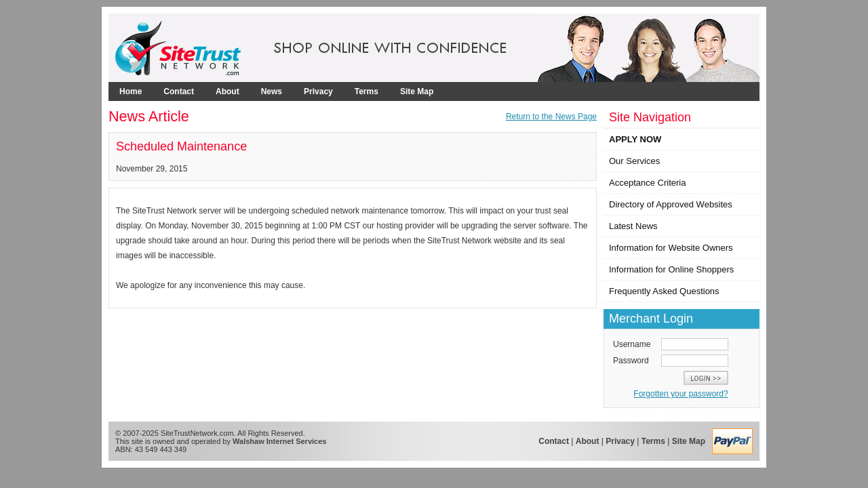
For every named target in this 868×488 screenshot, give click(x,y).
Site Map (417, 91)
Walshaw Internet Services (279, 441)
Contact (179, 91)
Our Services (634, 161)
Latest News (633, 226)
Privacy (318, 91)
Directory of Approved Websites (671, 204)
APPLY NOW (635, 139)
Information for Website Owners (671, 248)
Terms (367, 91)
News (272, 91)
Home (131, 91)
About (228, 91)
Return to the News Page (551, 117)
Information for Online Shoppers (671, 269)
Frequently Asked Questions (664, 291)
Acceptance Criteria (647, 183)
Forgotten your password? (680, 394)
